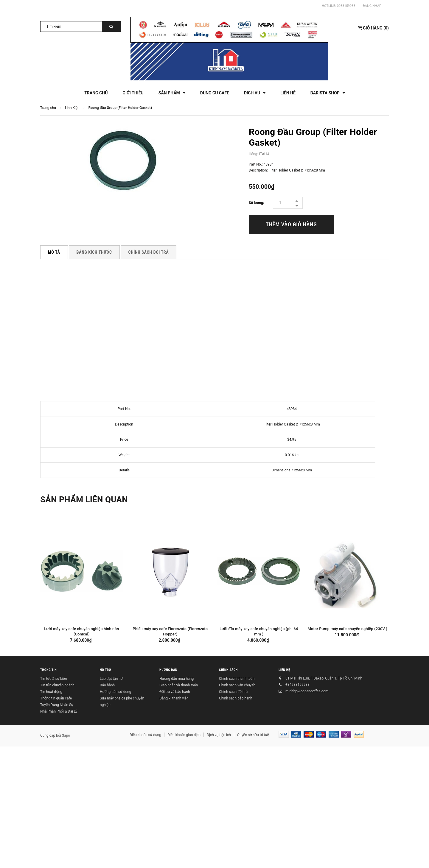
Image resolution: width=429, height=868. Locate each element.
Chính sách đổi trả (233, 692)
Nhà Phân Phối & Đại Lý (59, 711)
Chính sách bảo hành (236, 698)
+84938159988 (297, 685)
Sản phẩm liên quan (88, 499)
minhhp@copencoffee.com (307, 691)
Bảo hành (107, 685)
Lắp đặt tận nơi (112, 679)
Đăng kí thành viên (174, 698)
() (373, 28)
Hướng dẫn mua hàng (177, 679)
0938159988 (346, 6)
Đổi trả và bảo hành (175, 692)
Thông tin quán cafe (56, 698)
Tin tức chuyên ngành (57, 685)
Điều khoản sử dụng (145, 735)
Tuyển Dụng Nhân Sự (57, 705)
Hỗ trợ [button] (105, 670)
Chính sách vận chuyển (237, 685)
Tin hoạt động (51, 692)
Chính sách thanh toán (237, 679)
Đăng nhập (372, 6)
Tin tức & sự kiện (53, 679)
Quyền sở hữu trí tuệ (253, 735)
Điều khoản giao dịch (184, 735)
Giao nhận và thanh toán (179, 685)
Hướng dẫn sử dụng (115, 692)
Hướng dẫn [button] (168, 670)
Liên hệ (284, 670)
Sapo (66, 735)
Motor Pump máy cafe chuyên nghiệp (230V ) (347, 629)
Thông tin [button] (48, 670)
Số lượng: (257, 203)
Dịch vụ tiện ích (219, 735)
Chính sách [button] (228, 670)
